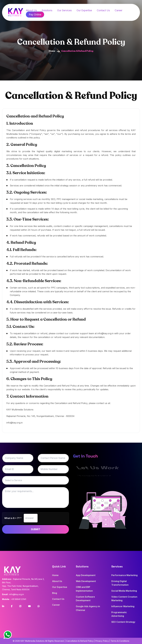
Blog (55, 593)
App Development (86, 575)
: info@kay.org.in (13, 594)
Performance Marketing (124, 575)
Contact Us (103, 10)
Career (118, 10)
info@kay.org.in (14, 423)
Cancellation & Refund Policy (80, 641)
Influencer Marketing (123, 606)
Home (52, 51)
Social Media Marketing (124, 591)
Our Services (64, 10)
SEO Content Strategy (123, 622)
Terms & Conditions (120, 641)
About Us (57, 581)
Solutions (47, 10)
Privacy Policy (102, 641)
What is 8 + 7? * (13, 518)
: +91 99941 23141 (14, 599)
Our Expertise (84, 10)
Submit (36, 529)
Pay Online (35, 15)
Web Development (86, 581)
